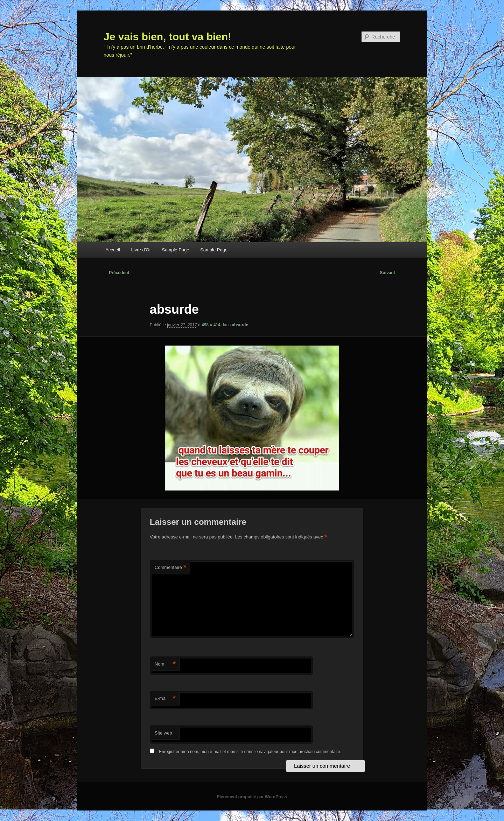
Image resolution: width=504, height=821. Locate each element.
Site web (163, 733)
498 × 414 (211, 325)
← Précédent (116, 273)
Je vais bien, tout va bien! (167, 37)
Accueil (113, 250)
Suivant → (390, 273)
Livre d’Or (141, 250)
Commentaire (171, 568)
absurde (240, 325)
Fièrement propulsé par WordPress (252, 797)
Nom (165, 664)
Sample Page (175, 250)
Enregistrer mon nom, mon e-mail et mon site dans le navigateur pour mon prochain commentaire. (250, 752)
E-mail (165, 699)
